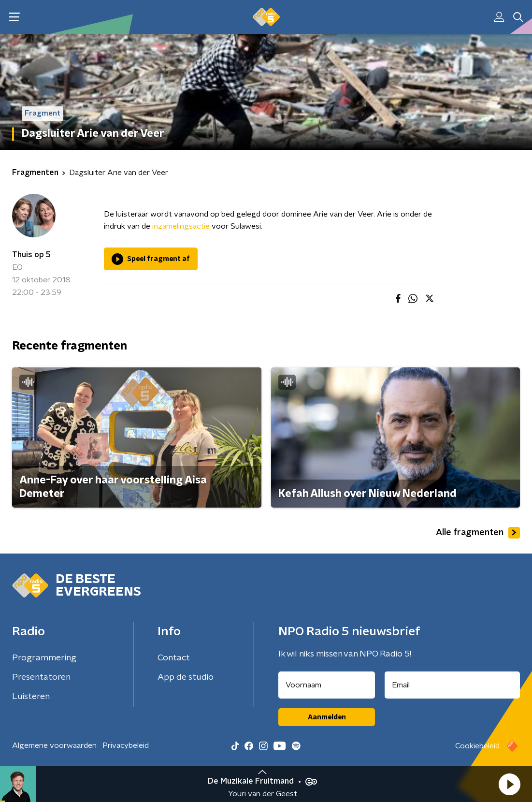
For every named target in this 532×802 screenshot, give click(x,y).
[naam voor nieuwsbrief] (327, 685)
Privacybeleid (126, 745)
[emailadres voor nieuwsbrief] (452, 685)
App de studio (186, 677)
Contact (174, 658)
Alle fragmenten (478, 533)
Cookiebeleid (477, 746)
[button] (509, 784)
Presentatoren (41, 677)
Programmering (44, 658)
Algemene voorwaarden (54, 745)
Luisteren (31, 697)
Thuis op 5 (31, 255)
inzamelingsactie (181, 226)
